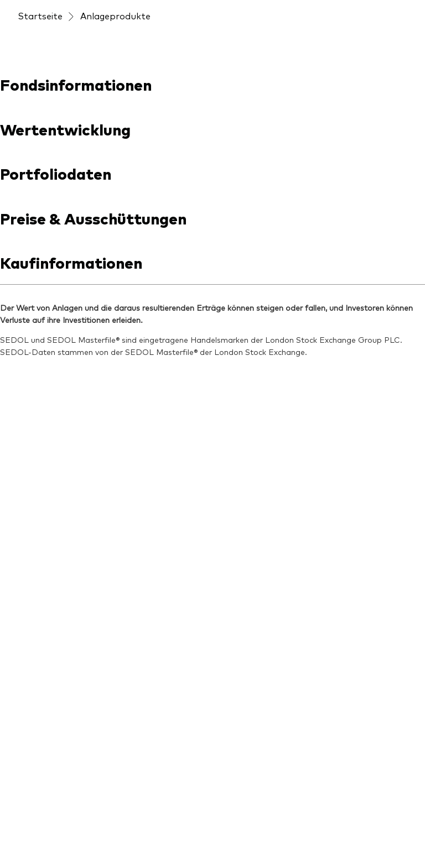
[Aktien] (32, 602)
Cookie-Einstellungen (122, 842)
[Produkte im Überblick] (60, 490)
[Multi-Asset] (43, 644)
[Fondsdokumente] (56, 538)
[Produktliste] (45, 517)
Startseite (40, 100)
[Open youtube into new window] (62, 379)
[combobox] (212, 227)
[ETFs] (29, 560)
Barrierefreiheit (45, 842)
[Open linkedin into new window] (27, 379)
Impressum (38, 828)
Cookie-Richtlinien (205, 842)
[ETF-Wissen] (146, 472)
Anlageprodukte (115, 100)
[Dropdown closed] (48, 10)
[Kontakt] (240, 493)
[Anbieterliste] (45, 463)
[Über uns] (243, 430)
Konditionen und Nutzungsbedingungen (142, 828)
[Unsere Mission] (253, 451)
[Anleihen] (36, 623)
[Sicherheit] (243, 472)
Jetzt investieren (364, 10)
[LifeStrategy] (45, 707)
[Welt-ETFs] (41, 665)
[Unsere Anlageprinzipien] (162, 499)
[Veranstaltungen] (226, 72)
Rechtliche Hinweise (262, 828)
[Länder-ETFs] (46, 686)
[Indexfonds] (42, 581)
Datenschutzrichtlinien (349, 828)
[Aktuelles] (139, 451)
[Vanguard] (58, 45)
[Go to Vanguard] (48, 757)
